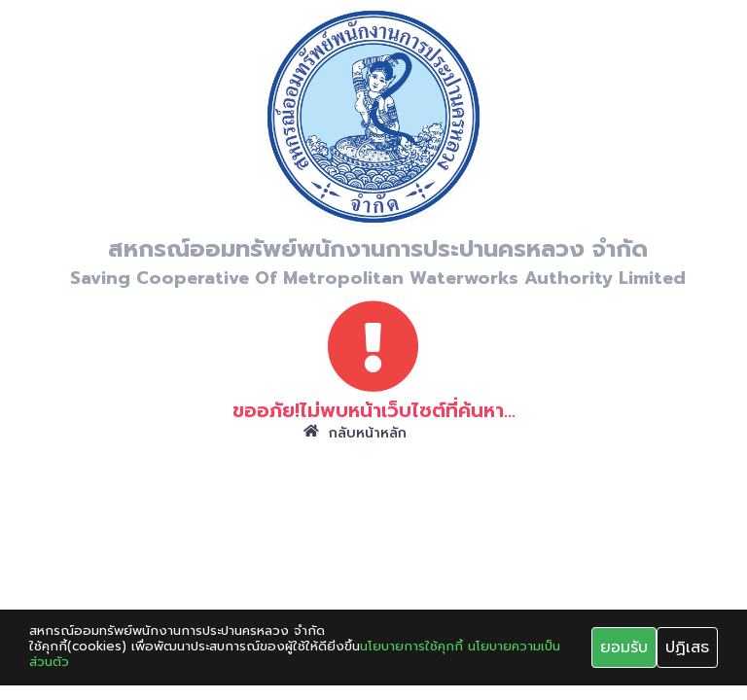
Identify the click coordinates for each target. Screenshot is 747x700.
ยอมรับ (624, 647)
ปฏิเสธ (687, 647)
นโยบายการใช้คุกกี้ (411, 647)
